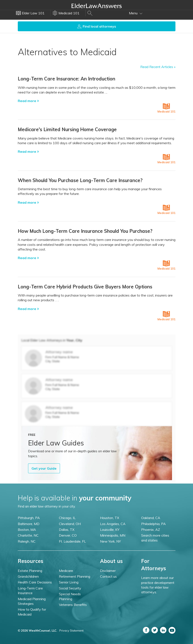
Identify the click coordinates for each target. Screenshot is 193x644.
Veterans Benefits (73, 605)
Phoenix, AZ (151, 530)
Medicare (66, 571)
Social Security (70, 588)
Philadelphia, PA (153, 524)
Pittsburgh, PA (29, 518)
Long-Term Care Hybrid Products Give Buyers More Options (85, 287)
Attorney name (59, 352)
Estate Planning (30, 571)
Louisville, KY (110, 530)
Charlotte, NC (28, 535)
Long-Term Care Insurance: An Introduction (67, 79)
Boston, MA (27, 530)
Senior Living (69, 582)
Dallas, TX (67, 530)
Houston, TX (110, 518)
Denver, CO (68, 535)
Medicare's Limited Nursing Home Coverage (67, 129)
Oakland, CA (151, 518)
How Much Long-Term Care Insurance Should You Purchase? (85, 231)
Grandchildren (28, 576)
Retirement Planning (75, 576)
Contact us (108, 576)
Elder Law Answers (97, 6)
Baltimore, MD (29, 524)
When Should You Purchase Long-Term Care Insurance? (80, 180)
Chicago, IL (67, 518)
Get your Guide (44, 468)
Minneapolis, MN (113, 535)
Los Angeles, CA (113, 524)
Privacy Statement (71, 631)
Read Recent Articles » (158, 67)
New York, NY (110, 541)
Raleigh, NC (27, 541)
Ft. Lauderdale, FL (72, 541)
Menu (136, 13)
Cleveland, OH (70, 524)
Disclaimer (108, 571)
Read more (28, 101)
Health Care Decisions (35, 582)
